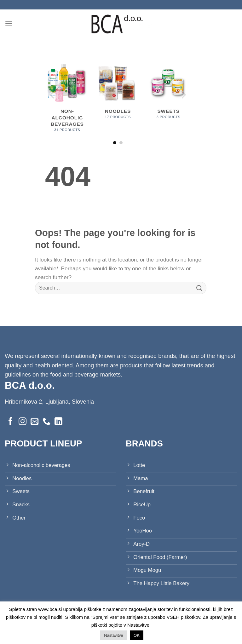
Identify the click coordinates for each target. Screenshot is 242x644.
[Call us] (46, 422)
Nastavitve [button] (114, 635)
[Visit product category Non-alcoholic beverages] (67, 100)
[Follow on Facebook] (11, 422)
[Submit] (199, 288)
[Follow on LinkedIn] (58, 422)
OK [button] (137, 635)
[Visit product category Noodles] (118, 93)
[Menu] (9, 24)
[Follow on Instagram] (23, 422)
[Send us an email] (35, 422)
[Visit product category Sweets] (168, 93)
